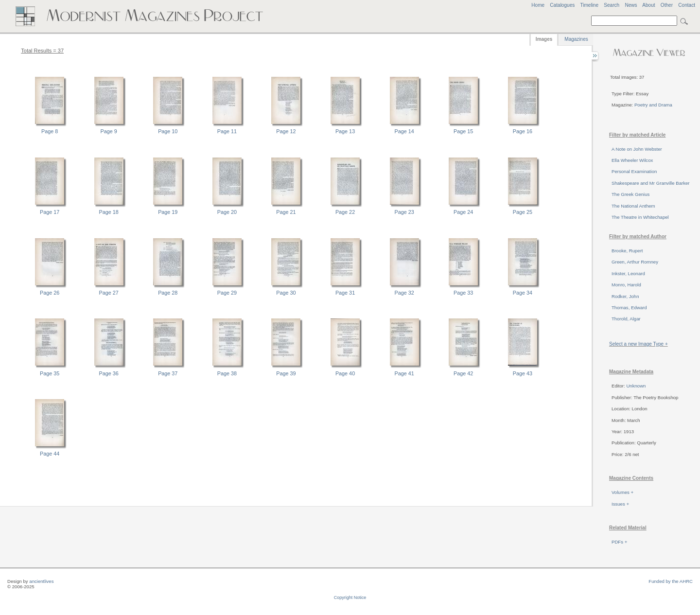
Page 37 (168, 373)
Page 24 (463, 212)
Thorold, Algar (626, 319)
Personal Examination (634, 171)
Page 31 (345, 293)
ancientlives (41, 581)
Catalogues (562, 5)
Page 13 (345, 131)
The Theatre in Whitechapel (640, 217)
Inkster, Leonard (628, 273)
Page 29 (227, 293)
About (648, 5)
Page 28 (168, 293)
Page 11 (227, 131)
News (631, 5)
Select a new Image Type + (639, 344)
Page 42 (463, 373)
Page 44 (50, 454)
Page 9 (109, 131)
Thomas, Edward (629, 307)
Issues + (620, 504)
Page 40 (345, 373)
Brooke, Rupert (627, 251)
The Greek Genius (630, 194)
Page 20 (227, 212)
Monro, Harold (626, 285)
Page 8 (50, 131)
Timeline (589, 5)
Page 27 (109, 293)
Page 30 (286, 293)
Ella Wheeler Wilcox (632, 160)
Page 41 (404, 373)
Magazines (576, 39)
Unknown (636, 386)
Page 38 (227, 373)
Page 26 (50, 293)
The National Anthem (633, 206)
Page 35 (50, 373)
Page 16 (523, 131)
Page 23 (404, 212)
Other (667, 5)
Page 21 (286, 212)
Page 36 (109, 373)
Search (612, 5)
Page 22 (345, 212)
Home (538, 5)
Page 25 (523, 212)
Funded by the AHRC (671, 581)
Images (544, 39)
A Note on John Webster (637, 149)
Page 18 (109, 212)
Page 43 (523, 373)
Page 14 (404, 131)
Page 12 (286, 131)
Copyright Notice (350, 597)
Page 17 (50, 212)
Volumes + (622, 492)
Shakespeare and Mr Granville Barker (651, 183)
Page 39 (286, 373)
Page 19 (168, 212)
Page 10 (168, 131)
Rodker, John (625, 296)
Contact (687, 5)
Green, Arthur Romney (635, 262)
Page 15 (463, 131)
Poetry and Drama (653, 105)
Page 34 (523, 293)
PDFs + (619, 542)
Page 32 (404, 293)
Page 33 (463, 293)
